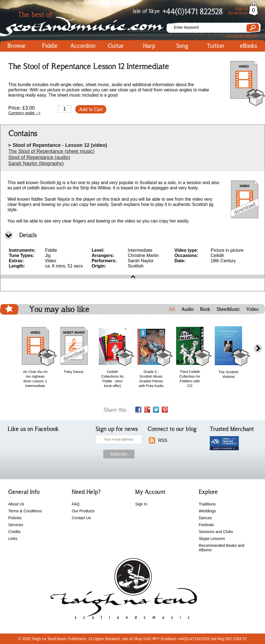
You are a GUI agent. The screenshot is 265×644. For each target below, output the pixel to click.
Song (182, 46)
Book (205, 309)
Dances (205, 518)
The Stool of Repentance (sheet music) (51, 151)
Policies (15, 518)
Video (252, 309)
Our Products (83, 511)
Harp (149, 46)
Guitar (116, 46)
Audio (188, 309)
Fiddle (50, 46)
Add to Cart (91, 109)
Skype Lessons (212, 539)
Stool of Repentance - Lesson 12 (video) (60, 145)
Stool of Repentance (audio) (39, 157)
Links (13, 539)
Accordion (83, 46)
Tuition (215, 46)
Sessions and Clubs (216, 532)
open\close (132, 277)
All (172, 309)
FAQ (76, 504)
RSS (163, 440)
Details (28, 235)
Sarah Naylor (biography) (36, 163)
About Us (16, 504)
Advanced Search (242, 36)
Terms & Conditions (25, 511)
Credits (14, 532)
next (258, 348)
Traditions (207, 504)
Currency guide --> (24, 113)
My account (238, 13)
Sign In (242, 9)
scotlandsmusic (122, 590)
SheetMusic (228, 309)
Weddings (207, 511)
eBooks (248, 46)
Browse (17, 46)
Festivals (206, 525)
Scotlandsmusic (83, 22)
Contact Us (81, 518)
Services (16, 525)
